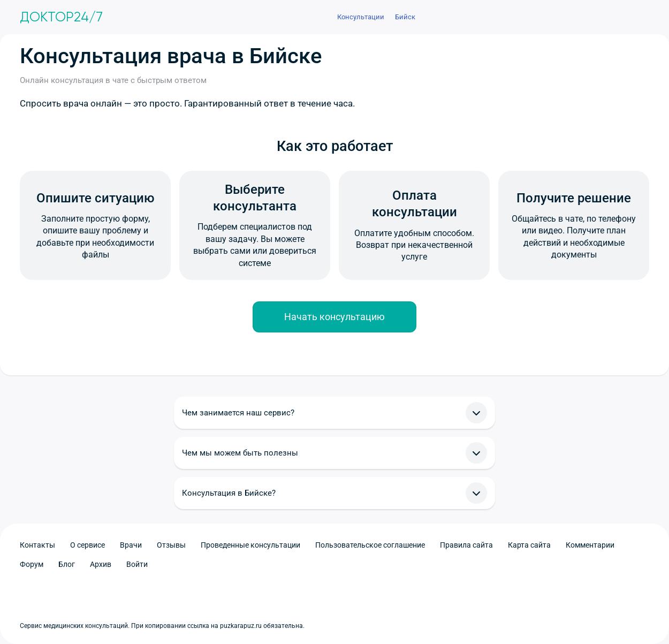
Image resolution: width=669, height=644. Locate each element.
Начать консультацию (334, 317)
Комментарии (590, 545)
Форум (32, 564)
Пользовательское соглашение (370, 545)
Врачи (131, 545)
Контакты (37, 545)
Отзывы (171, 545)
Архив (101, 564)
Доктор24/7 (61, 17)
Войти (137, 564)
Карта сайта (529, 545)
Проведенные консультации (250, 545)
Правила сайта (466, 545)
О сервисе (88, 545)
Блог (67, 564)
